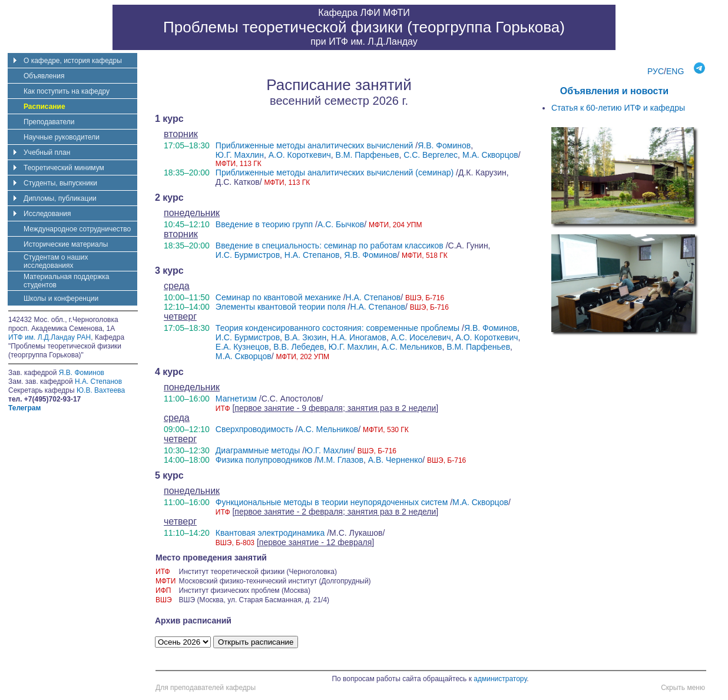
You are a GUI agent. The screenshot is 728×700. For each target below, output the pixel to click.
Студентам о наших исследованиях (56, 261)
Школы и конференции (61, 298)
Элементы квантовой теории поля (281, 307)
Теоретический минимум (64, 168)
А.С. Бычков (341, 224)
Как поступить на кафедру (67, 91)
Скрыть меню (683, 688)
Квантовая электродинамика (270, 533)
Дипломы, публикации (60, 198)
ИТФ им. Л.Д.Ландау (373, 42)
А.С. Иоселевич (421, 337)
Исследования (47, 214)
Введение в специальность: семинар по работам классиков (330, 246)
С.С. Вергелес (431, 155)
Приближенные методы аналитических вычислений (315, 145)
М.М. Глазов (340, 460)
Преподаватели (49, 122)
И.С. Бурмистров (248, 255)
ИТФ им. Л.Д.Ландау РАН (49, 337)
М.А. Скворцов (490, 155)
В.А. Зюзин (305, 337)
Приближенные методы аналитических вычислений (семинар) (335, 172)
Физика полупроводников (264, 460)
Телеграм (24, 408)
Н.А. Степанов (312, 255)
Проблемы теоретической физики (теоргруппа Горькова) (364, 27)
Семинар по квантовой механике (278, 297)
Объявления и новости (614, 91)
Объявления (44, 76)
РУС (656, 71)
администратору (500, 679)
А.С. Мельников (412, 347)
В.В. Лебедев (299, 347)
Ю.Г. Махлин (240, 155)
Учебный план (47, 152)
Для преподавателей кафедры (206, 688)
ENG (675, 71)
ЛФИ (370, 13)
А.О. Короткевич (300, 155)
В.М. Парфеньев (368, 155)
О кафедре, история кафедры (73, 61)
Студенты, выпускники (60, 183)
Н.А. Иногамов (359, 337)
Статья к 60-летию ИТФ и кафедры (618, 108)
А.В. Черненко (396, 460)
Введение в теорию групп (264, 224)
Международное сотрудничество (77, 229)
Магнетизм (236, 399)
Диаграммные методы (258, 450)
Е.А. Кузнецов (242, 347)
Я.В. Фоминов (444, 145)
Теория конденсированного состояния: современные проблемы (337, 328)
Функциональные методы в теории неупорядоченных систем (332, 502)
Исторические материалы (66, 244)
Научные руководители (62, 137)
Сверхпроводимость (254, 429)
